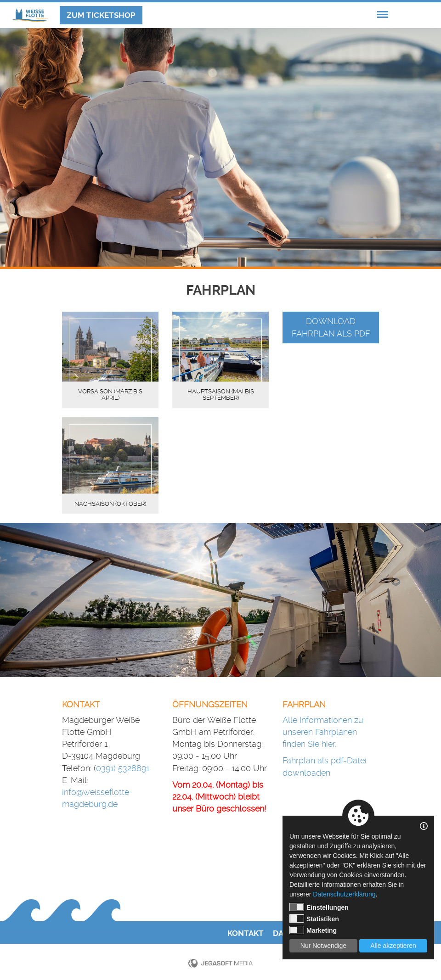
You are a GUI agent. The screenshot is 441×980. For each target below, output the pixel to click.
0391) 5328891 (123, 768)
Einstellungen (319, 907)
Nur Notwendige (323, 946)
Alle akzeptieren (393, 946)
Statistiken (314, 918)
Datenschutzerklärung (344, 894)
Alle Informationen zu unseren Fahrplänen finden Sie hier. (323, 732)
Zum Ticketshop (101, 15)
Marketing (313, 930)
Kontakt (246, 933)
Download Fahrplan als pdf (331, 327)
